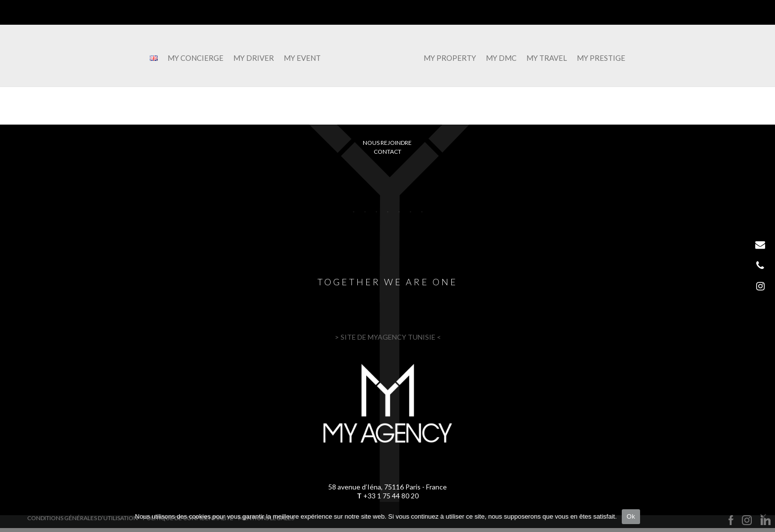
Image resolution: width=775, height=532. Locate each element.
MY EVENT (302, 58)
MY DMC (501, 58)
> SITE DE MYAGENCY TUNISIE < (388, 337)
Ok (631, 516)
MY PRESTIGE (601, 58)
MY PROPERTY (450, 58)
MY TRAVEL (547, 58)
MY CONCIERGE (195, 58)
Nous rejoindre (387, 143)
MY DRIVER (254, 58)
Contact (387, 152)
